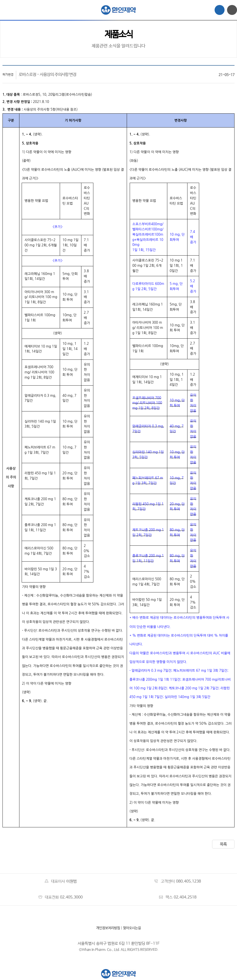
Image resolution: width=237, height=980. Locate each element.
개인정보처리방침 (108, 928)
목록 (223, 844)
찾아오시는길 (132, 928)
